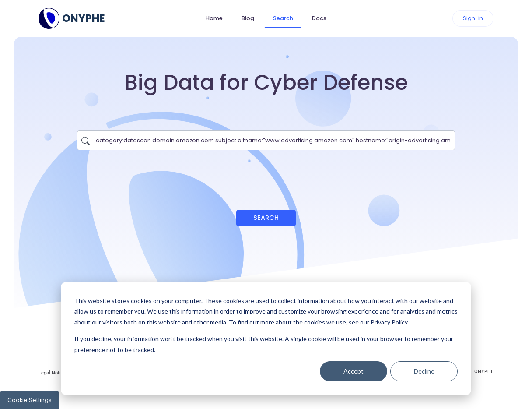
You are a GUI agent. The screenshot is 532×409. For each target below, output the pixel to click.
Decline (424, 371)
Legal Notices (54, 373)
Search (283, 18)
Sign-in (473, 18)
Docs (319, 18)
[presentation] (266, 176)
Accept (353, 371)
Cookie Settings (30, 400)
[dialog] (266, 338)
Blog (248, 18)
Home (214, 18)
